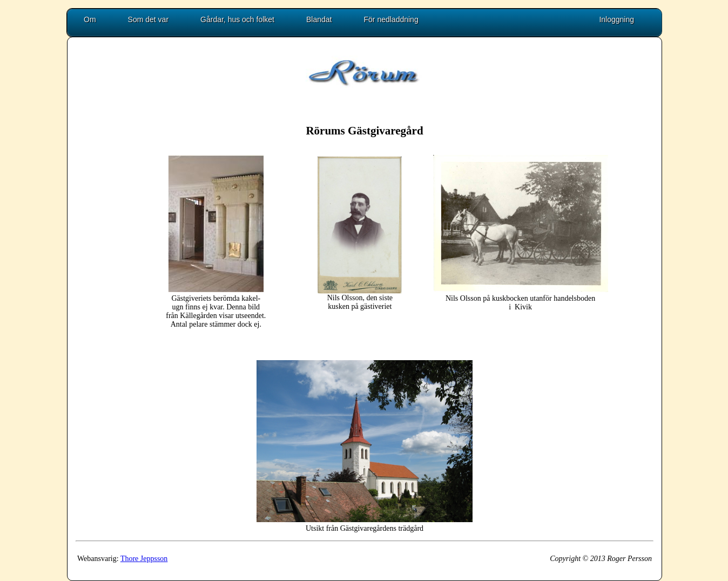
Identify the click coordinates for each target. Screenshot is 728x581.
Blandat (319, 19)
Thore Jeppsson (144, 559)
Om (90, 19)
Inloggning (616, 19)
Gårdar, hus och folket (237, 19)
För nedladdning (391, 19)
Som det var (148, 19)
